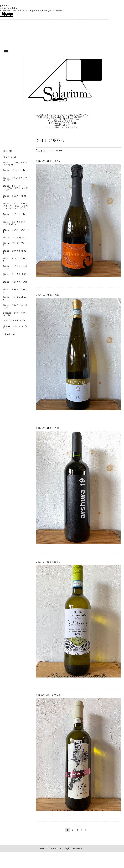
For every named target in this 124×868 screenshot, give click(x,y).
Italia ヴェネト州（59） (15, 197)
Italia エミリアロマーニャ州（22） (15, 223)
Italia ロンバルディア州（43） (15, 179)
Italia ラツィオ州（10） (15, 252)
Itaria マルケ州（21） (16, 238)
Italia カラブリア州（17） (16, 291)
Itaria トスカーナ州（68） (16, 231)
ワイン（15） (10, 157)
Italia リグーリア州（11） (16, 215)
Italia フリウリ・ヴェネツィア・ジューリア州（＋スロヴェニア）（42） (17, 206)
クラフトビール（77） (15, 321)
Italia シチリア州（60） (15, 299)
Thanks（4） (11, 335)
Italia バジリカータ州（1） (15, 283)
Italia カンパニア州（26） (16, 260)
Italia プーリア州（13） (15, 275)
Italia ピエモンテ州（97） (16, 172)
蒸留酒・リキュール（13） (15, 328)
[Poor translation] (9, 14)
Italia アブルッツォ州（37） (15, 267)
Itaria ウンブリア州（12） (16, 244)
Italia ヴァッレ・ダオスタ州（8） (15, 164)
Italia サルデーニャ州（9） (15, 306)
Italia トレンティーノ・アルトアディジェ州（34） (16, 188)
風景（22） (9, 151)
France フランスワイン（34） (15, 314)
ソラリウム (53, 848)
